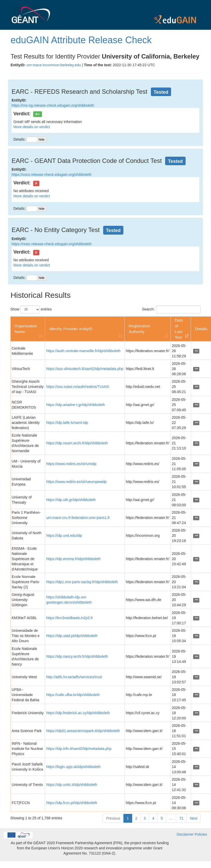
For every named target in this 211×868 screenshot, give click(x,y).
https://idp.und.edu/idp (64, 536)
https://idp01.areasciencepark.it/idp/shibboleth (83, 731)
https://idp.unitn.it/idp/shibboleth (72, 785)
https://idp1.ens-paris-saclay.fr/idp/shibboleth (82, 582)
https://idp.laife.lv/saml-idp (67, 423)
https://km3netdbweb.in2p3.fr (70, 618)
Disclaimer (185, 834)
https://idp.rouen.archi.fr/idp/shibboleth (77, 443)
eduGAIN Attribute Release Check (81, 40)
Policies (201, 834)
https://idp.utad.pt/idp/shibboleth (72, 636)
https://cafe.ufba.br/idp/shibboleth (73, 695)
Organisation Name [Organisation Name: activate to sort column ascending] (26, 329)
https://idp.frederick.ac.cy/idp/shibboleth (78, 713)
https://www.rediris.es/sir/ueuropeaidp (77, 482)
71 (181, 818)
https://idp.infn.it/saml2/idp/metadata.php (79, 749)
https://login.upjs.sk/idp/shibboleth (73, 767)
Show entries (31, 309)
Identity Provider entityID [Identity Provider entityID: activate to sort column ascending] (71, 329)
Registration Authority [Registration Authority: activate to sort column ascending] (139, 329)
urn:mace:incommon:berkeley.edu (54, 65)
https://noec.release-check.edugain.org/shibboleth (52, 244)
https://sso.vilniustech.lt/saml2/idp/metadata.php (85, 369)
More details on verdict (32, 127)
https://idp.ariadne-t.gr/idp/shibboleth (76, 405)
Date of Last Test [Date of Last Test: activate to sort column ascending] (179, 329)
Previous (113, 818)
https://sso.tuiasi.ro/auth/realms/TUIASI (78, 387)
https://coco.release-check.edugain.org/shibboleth (52, 175)
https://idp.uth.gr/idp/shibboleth (71, 500)
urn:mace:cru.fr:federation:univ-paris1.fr (78, 518)
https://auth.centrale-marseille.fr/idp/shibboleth (83, 351)
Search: (171, 309)
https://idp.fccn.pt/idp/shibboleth (72, 803)
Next (194, 818)
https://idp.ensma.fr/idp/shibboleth (73, 559)
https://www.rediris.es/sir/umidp (71, 464)
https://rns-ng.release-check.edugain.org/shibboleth (53, 105)
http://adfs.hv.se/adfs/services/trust (74, 677)
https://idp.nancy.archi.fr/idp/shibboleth (77, 656)
